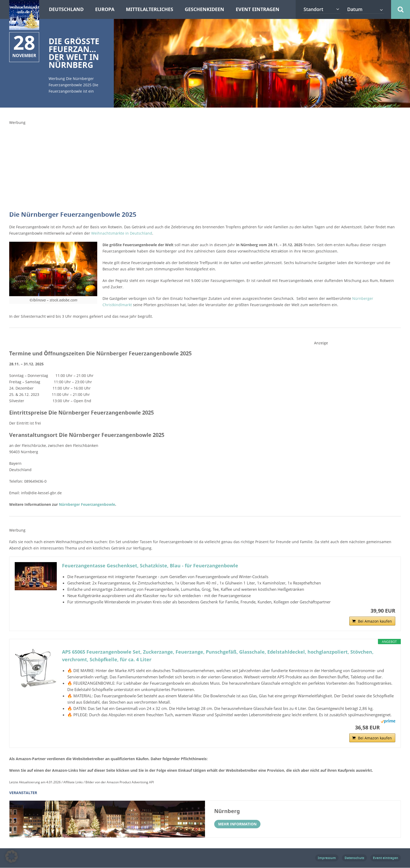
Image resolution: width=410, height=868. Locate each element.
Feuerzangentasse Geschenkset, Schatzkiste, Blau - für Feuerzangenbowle (150, 566)
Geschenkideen (204, 9)
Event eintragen (258, 9)
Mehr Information (237, 824)
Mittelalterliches (150, 9)
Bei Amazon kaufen (375, 621)
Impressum (327, 858)
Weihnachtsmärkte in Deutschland (122, 233)
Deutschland (66, 9)
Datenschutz (354, 858)
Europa (105, 9)
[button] (12, 856)
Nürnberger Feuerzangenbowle (86, 504)
